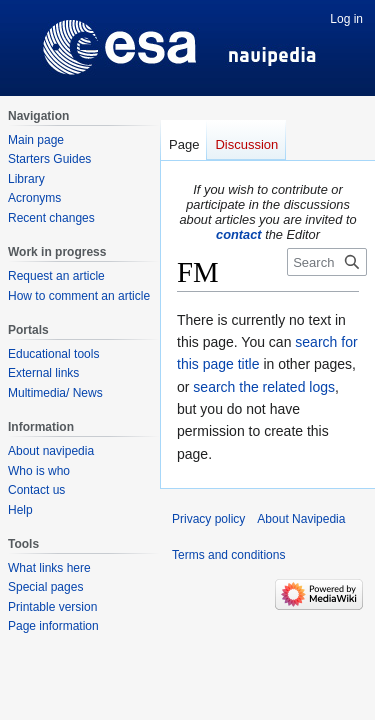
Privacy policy (208, 519)
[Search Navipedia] (327, 262)
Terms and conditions (228, 555)
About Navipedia (301, 519)
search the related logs (264, 387)
